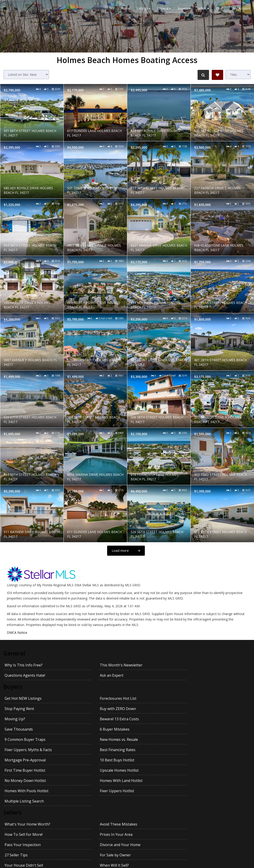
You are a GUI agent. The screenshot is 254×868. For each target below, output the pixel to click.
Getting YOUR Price (83, 793)
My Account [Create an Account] (240, 9)
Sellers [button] (203, 9)
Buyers (13, 676)
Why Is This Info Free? (24, 665)
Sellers (12, 751)
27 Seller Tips (140, 772)
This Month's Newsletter (88, 665)
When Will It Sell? (81, 783)
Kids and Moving (204, 793)
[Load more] (126, 551)
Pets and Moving (143, 793)
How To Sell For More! (147, 762)
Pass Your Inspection (23, 772)
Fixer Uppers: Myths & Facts (152, 708)
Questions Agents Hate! (148, 665)
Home (125, 9)
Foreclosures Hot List (85, 688)
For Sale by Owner (206, 772)
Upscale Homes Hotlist (209, 718)
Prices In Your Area (206, 762)
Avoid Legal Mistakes (208, 783)
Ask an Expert (202, 665)
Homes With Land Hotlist (88, 729)
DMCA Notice (17, 633)
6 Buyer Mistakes (205, 698)
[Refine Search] (203, 75)
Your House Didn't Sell (24, 783)
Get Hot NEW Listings (23, 688)
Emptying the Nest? (145, 783)
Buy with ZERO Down (208, 688)
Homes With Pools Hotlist (150, 729)
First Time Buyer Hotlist (148, 718)
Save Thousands (142, 698)
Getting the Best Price (23, 793)
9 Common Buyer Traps (25, 708)
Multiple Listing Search (24, 739)
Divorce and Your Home (87, 772)
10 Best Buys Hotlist (84, 718)
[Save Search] (217, 75)
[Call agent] (14, 9)
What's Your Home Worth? (27, 762)
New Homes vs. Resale (86, 708)
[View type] (238, 75)
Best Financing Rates (208, 708)
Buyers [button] (184, 9)
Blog (219, 9)
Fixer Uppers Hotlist (207, 729)
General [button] (164, 9)
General (14, 653)
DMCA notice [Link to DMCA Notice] (127, 863)
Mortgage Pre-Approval (25, 718)
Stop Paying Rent (143, 688)
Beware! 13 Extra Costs (86, 698)
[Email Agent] (7, 9)
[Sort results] (26, 75)
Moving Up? (15, 698)
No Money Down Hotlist (25, 729)
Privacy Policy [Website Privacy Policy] (227, 844)
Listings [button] (144, 9)
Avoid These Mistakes (85, 762)
